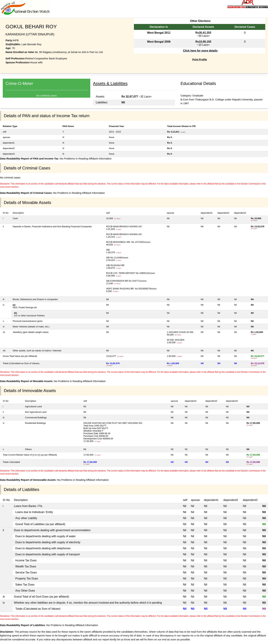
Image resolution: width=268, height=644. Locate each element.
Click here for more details (200, 51)
